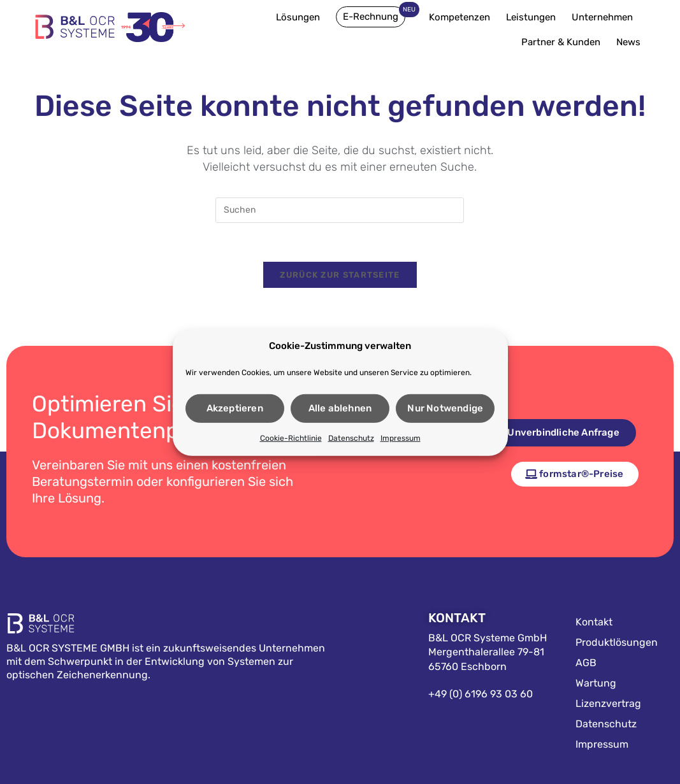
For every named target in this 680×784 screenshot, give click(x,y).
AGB (586, 663)
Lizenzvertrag (608, 703)
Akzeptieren (235, 410)
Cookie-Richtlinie (291, 439)
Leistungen (534, 17)
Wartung (596, 683)
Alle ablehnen (340, 410)
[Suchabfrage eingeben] (340, 210)
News (628, 42)
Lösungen (301, 17)
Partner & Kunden (564, 42)
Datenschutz (351, 439)
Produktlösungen (617, 642)
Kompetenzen (463, 17)
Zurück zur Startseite (340, 275)
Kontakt (594, 622)
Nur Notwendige (445, 410)
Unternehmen (605, 17)
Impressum (401, 439)
